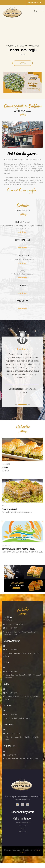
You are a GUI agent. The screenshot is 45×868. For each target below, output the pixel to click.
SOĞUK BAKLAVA (22, 286)
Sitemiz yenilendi (9, 509)
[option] (22, 51)
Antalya (5, 468)
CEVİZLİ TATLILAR (22, 240)
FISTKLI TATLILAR (23, 222)
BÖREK (22, 271)
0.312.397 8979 (35, 3)
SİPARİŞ (23, 63)
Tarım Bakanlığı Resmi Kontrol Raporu (18, 549)
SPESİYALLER (22, 301)
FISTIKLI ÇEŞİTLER (23, 256)
